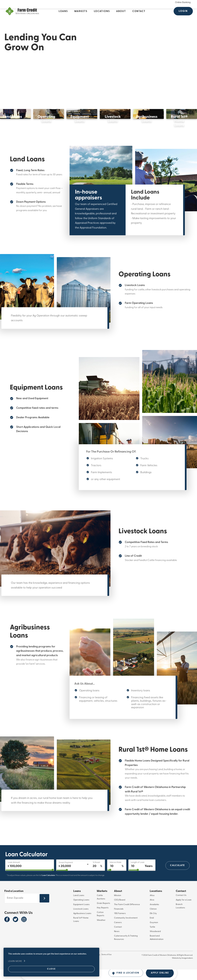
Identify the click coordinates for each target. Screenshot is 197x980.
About (118, 902)
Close (32, 968)
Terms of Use (111, 966)
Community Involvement (126, 928)
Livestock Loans (81, 920)
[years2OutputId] (142, 881)
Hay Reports (103, 918)
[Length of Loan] (142, 876)
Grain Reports (103, 914)
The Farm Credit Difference (127, 915)
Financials (119, 920)
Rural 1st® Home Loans (81, 930)
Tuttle (152, 938)
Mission (118, 906)
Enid (152, 928)
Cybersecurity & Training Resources (126, 948)
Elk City (153, 924)
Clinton (153, 920)
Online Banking (183, 2)
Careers (118, 933)
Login (183, 11)
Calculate (177, 876)
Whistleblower (84, 966)
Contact (118, 938)
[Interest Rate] (117, 876)
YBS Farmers (120, 924)
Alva (152, 910)
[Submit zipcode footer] (44, 909)
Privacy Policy (98, 966)
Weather (101, 931)
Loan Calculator (48, 886)
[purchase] (30, 881)
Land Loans (79, 906)
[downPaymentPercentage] (81, 881)
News (117, 942)
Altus (152, 906)
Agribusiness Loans (82, 924)
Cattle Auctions (101, 908)
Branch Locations (180, 917)
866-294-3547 (70, 966)
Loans (77, 902)
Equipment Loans (81, 915)
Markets (102, 902)
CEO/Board (120, 910)
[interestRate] (117, 881)
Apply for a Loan (184, 910)
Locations (156, 902)
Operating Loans (81, 910)
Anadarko (154, 915)
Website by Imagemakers (182, 969)
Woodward (155, 942)
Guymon (154, 933)
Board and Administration (157, 948)
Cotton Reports (101, 924)
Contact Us (181, 906)
